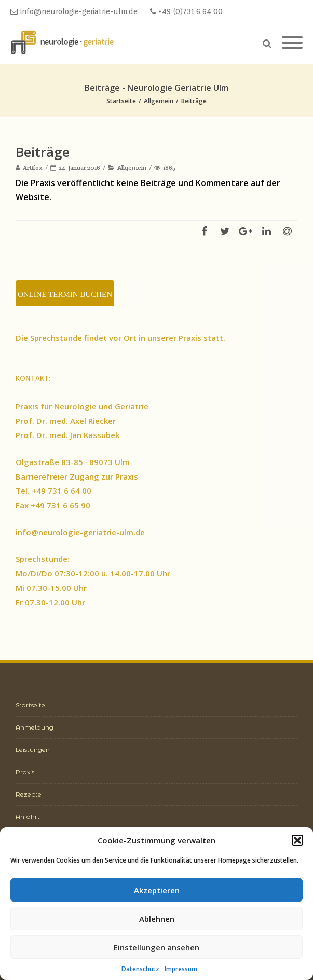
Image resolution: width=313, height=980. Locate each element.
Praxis (25, 772)
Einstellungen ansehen (156, 947)
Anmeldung (35, 727)
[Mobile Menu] (292, 43)
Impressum (181, 969)
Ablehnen (157, 919)
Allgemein (132, 168)
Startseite (30, 705)
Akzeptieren (157, 890)
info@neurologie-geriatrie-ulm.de (74, 11)
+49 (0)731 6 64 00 (186, 11)
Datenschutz (140, 969)
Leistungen (33, 750)
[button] (297, 840)
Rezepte (29, 794)
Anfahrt (28, 817)
